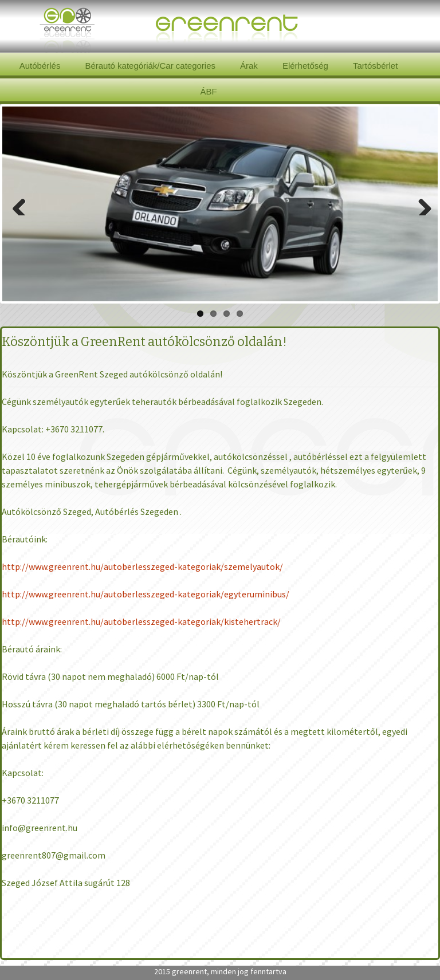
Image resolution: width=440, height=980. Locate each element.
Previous (19, 204)
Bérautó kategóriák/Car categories (150, 66)
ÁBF (208, 91)
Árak (249, 66)
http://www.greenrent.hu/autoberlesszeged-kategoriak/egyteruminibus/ (146, 594)
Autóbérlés (40, 66)
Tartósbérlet (375, 66)
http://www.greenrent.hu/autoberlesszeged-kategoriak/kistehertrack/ (141, 621)
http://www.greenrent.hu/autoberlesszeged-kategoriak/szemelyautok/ (142, 566)
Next (421, 204)
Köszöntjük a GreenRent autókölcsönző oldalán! (144, 342)
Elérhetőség (305, 66)
